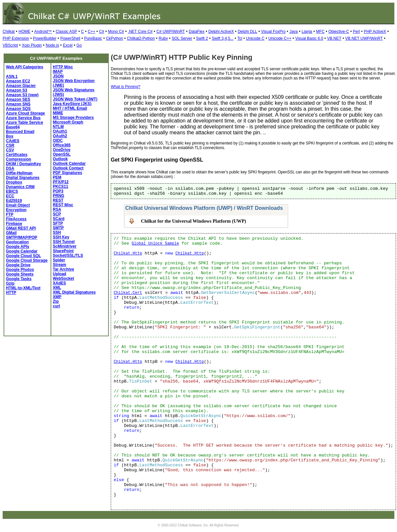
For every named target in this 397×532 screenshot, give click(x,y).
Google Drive (18, 265)
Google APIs (18, 247)
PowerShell (70, 38)
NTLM (58, 127)
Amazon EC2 (18, 81)
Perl (356, 32)
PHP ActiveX (375, 32)
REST (58, 200)
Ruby (163, 38)
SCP (57, 214)
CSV (10, 150)
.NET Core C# (140, 32)
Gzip (10, 283)
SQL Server (182, 38)
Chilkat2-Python (141, 38)
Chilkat (9, 32)
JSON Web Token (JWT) (75, 99)
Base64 (13, 127)
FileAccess (16, 219)
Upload (60, 274)
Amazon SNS (18, 104)
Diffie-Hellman (19, 173)
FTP (10, 214)
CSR (10, 145)
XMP (57, 297)
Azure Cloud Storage (25, 113)
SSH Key (61, 237)
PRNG (59, 196)
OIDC (58, 141)
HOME (24, 32)
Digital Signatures (23, 178)
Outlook (60, 159)
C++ (92, 32)
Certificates (17, 155)
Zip (56, 301)
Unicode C (255, 38)
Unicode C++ (280, 38)
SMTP (58, 228)
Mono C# (116, 32)
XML (57, 288)
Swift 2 (202, 38)
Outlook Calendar (69, 164)
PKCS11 (61, 187)
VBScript (10, 45)
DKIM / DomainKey (23, 164)
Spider (59, 260)
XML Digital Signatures (74, 292)
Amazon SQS (18, 109)
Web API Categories (24, 67)
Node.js (52, 45)
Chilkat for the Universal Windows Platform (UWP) (194, 221)
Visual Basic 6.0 (309, 38)
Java (294, 32)
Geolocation (17, 242)
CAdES (13, 141)
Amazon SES (18, 100)
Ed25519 (14, 201)
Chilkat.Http (128, 254)
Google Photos (20, 270)
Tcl (240, 38)
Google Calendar (22, 251)
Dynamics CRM (20, 187)
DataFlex (197, 32)
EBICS (12, 191)
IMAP (58, 72)
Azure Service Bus (23, 118)
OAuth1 (60, 131)
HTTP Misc (63, 67)
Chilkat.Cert (128, 293)
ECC (10, 196)
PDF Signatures (68, 173)
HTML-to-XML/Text (23, 288)
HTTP (11, 293)
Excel (68, 45)
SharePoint (63, 251)
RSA (57, 210)
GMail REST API (21, 228)
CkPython (114, 38)
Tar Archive (64, 269)
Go (79, 45)
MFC (320, 32)
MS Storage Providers (73, 118)
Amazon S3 (17, 90)
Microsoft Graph (68, 122)
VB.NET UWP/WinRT (364, 38)
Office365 (62, 145)
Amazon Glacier (21, 86)
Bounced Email (20, 132)
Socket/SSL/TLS (68, 255)
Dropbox (14, 182)
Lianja (307, 32)
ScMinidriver (65, 246)
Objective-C (339, 32)
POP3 (58, 191)
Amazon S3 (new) (22, 95)
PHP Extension (16, 38)
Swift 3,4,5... (222, 38)
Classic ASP (66, 32)
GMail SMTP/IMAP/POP (22, 235)
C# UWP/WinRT (171, 32)
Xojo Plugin (32, 45)
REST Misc (63, 205)
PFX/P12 (61, 182)
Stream (60, 265)
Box (10, 136)
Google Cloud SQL (23, 256)
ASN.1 (12, 77)
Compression (19, 159)
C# (101, 32)
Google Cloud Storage (27, 260)
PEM (57, 177)
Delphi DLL (247, 32)
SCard (59, 219)
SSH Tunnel (64, 242)
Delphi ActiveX (221, 32)
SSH (57, 233)
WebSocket (63, 278)
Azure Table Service (24, 122)
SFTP (58, 223)
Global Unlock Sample (155, 244)
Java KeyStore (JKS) (72, 104)
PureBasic (93, 38)
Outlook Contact (68, 168)
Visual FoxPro (273, 32)
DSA (10, 168)
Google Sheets (20, 274)
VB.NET (334, 38)
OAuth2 (60, 136)
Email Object (18, 205)
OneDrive (62, 150)
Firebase (14, 224)
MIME (58, 113)
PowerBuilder (45, 38)
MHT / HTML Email (70, 108)
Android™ (43, 32)
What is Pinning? (126, 87)
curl (57, 306)
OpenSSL (62, 154)
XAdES (59, 283)
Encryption (16, 210)
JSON (58, 76)
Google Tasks (19, 279)
